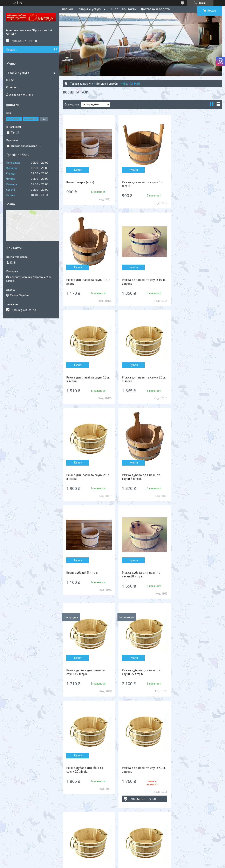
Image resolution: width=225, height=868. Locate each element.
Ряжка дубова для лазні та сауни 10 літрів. (86, 477)
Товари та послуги (82, 84)
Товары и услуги (89, 9)
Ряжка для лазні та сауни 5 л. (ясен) (141, 184)
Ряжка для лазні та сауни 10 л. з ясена (88, 282)
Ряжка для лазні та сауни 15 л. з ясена (142, 282)
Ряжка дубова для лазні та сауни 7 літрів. (140, 379)
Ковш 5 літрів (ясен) (80, 182)
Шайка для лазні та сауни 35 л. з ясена (87, 686)
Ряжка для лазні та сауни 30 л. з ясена (142, 575)
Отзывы (12, 87)
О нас (114, 9)
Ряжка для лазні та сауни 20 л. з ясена (196, 282)
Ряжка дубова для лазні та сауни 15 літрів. (140, 477)
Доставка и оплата (155, 9)
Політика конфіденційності (152, 864)
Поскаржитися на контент (120, 864)
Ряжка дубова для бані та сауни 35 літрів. (193, 575)
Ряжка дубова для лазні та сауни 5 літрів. (86, 798)
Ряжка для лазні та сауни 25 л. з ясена (88, 379)
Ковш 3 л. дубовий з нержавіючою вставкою (137, 686)
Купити (78, 170)
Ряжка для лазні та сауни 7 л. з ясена (195, 184)
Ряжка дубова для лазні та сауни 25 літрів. (194, 477)
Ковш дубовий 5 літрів (190, 377)
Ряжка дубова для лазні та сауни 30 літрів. (194, 686)
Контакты (129, 9)
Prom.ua (132, 860)
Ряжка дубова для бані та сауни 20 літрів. (85, 575)
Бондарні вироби (107, 84)
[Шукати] (55, 50)
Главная (67, 9)
